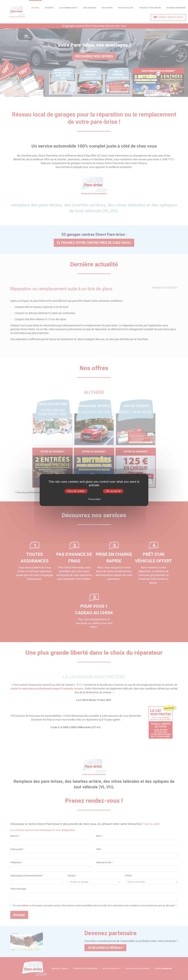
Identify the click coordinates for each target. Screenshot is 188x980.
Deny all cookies (76, 491)
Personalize (95, 499)
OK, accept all (113, 491)
